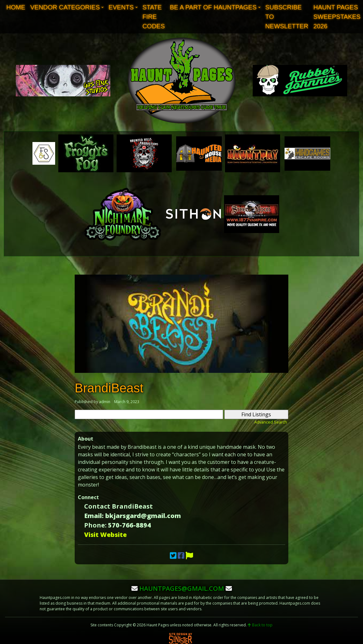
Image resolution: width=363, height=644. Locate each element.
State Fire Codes (154, 17)
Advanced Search (271, 422)
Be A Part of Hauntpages (213, 7)
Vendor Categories (65, 7)
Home (16, 7)
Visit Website (105, 535)
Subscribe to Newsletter (287, 17)
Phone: (95, 525)
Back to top (260, 625)
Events (121, 7)
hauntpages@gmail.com (182, 588)
